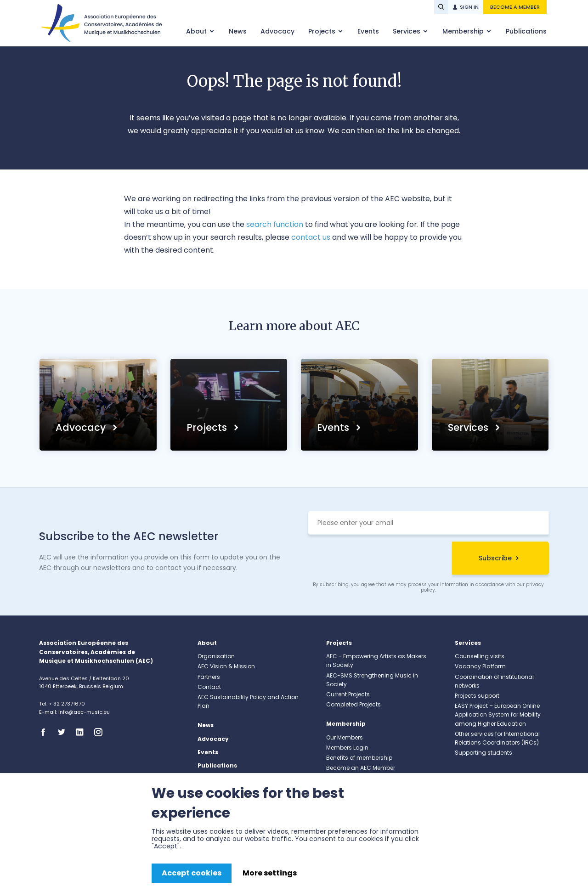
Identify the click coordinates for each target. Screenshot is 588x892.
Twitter (64, 732)
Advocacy (277, 31)
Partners (209, 677)
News (238, 31)
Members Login (347, 748)
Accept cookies (192, 873)
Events (368, 31)
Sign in (469, 7)
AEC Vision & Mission (226, 666)
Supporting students (483, 753)
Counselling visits (480, 656)
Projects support (477, 696)
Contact (209, 687)
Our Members (345, 737)
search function (275, 224)
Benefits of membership (359, 758)
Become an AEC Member (361, 768)
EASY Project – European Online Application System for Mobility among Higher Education (498, 714)
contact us (311, 237)
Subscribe (495, 558)
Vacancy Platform (480, 666)
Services (407, 31)
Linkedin (83, 732)
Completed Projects (353, 704)
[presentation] (378, 559)
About (197, 31)
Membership (464, 31)
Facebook (46, 732)
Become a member (515, 7)
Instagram (101, 732)
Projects (323, 31)
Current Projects (348, 694)
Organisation (216, 656)
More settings (270, 873)
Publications (526, 31)
